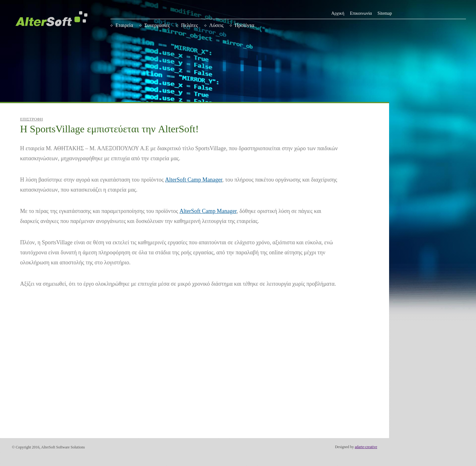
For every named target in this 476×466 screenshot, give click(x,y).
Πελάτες (190, 25)
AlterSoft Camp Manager (194, 180)
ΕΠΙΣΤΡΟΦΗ (32, 119)
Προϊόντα (244, 25)
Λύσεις (217, 25)
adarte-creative (366, 447)
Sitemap (385, 13)
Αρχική (338, 13)
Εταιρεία (124, 25)
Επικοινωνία (361, 13)
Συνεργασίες (157, 25)
